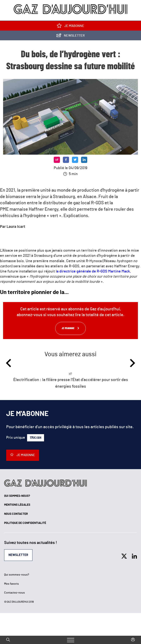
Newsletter (71, 36)
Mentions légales (17, 505)
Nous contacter (16, 514)
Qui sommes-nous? (17, 496)
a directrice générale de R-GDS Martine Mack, (94, 271)
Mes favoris (11, 584)
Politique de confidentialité (25, 523)
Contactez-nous (14, 593)
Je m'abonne (70, 27)
